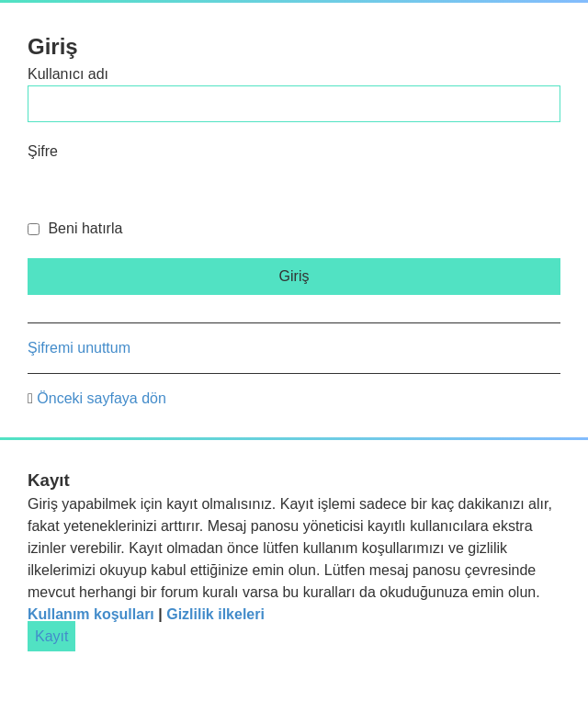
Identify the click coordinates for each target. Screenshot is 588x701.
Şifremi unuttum (79, 348)
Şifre (43, 151)
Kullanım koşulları (91, 614)
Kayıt (51, 636)
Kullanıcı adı (68, 74)
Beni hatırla (75, 228)
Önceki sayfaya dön (102, 398)
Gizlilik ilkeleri (215, 614)
